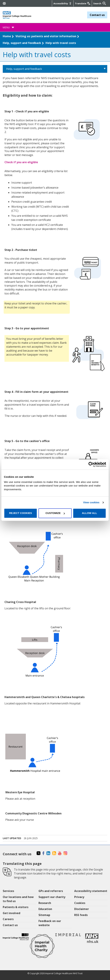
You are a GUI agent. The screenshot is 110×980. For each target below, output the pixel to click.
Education (45, 909)
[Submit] (104, 3)
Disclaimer (82, 909)
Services (8, 891)
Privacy (79, 897)
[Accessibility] (63, 3)
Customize (55, 513)
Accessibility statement (91, 891)
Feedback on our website (50, 923)
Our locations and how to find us (18, 899)
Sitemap (44, 915)
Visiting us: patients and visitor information (46, 36)
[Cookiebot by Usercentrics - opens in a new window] (91, 464)
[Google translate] (82, 3)
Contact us (97, 15)
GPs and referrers (51, 891)
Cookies (80, 903)
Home (7, 36)
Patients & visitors (16, 907)
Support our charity (52, 897)
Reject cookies (21, 513)
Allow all (90, 513)
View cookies (91, 502)
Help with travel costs (61, 43)
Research (45, 903)
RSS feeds (81, 915)
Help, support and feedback (22, 43)
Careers (8, 919)
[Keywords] (97, 3)
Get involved (12, 913)
